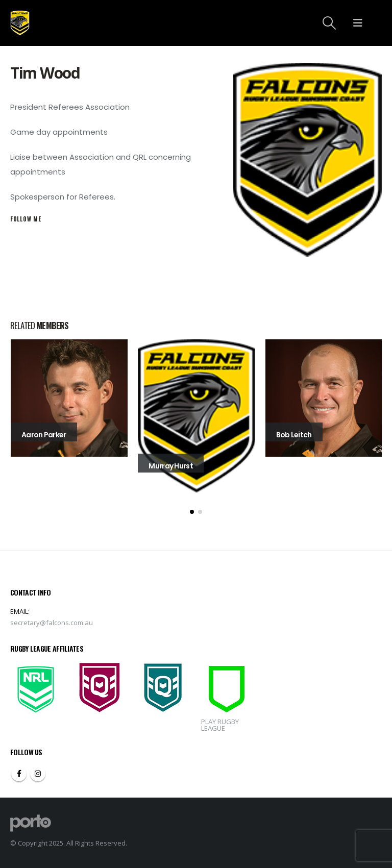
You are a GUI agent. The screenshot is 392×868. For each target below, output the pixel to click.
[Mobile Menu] (358, 23)
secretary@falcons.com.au (52, 623)
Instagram (38, 774)
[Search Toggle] (329, 23)
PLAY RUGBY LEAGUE (220, 725)
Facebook (19, 774)
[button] (192, 512)
